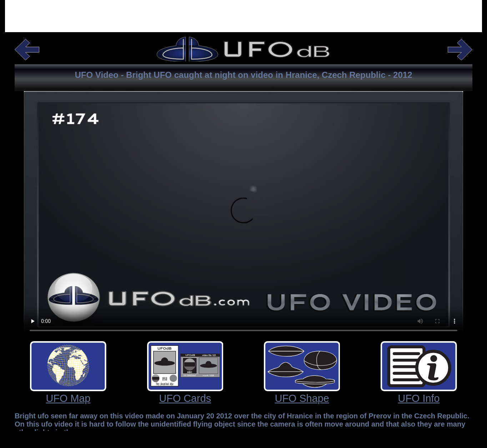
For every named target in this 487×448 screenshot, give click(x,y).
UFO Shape (302, 398)
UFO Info (419, 398)
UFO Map (68, 398)
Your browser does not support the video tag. (243, 215)
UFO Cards (185, 398)
